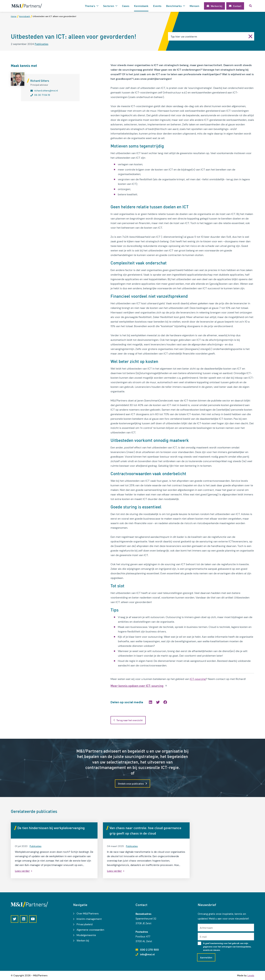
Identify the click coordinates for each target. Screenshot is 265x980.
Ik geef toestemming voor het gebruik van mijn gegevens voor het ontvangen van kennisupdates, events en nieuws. (227, 947)
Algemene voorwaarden (90, 930)
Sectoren (109, 6)
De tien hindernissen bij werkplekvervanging (51, 828)
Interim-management (89, 919)
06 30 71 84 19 (42, 95)
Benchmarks (174, 6)
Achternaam (206, 928)
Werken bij (83, 941)
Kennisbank (141, 6)
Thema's (90, 6)
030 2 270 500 (149, 950)
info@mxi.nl (147, 954)
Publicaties (41, 44)
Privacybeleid (85, 924)
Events (157, 6)
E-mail (203, 937)
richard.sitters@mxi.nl (46, 91)
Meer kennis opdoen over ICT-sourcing (137, 686)
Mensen (194, 6)
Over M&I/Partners (88, 914)
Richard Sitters (40, 81)
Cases (126, 6)
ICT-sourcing (198, 679)
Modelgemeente (86, 935)
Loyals (251, 975)
